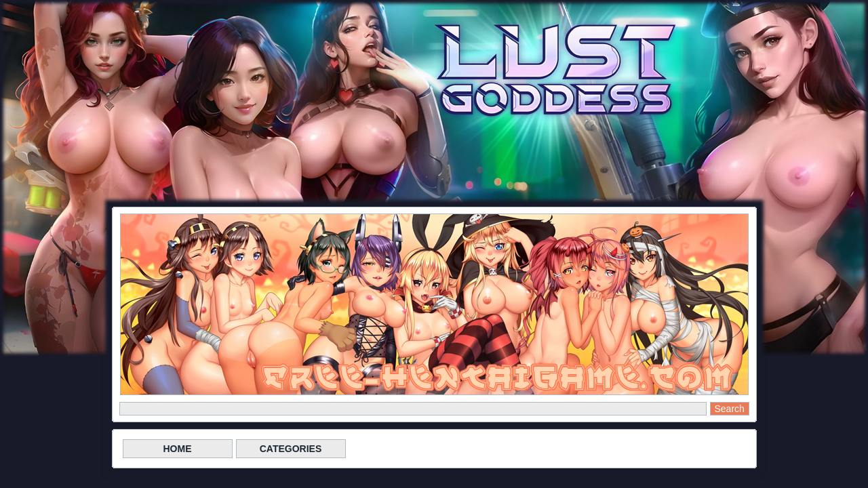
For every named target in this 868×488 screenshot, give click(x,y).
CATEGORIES (291, 449)
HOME (178, 449)
